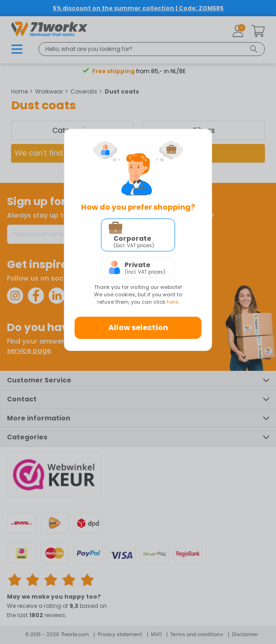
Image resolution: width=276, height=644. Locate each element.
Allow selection (138, 328)
